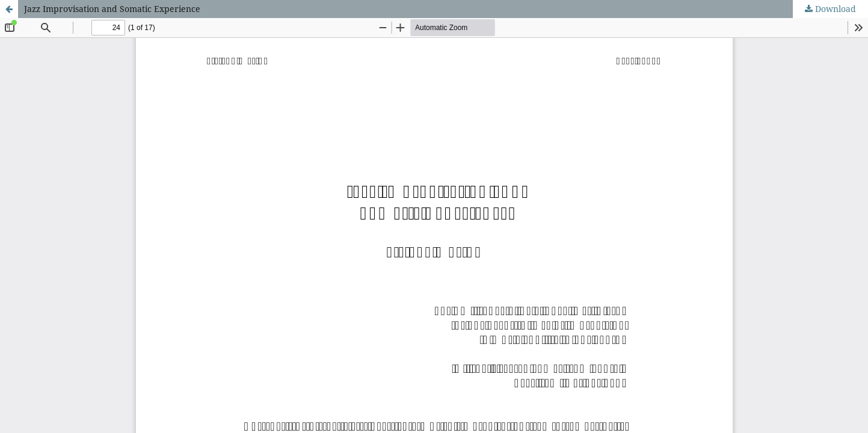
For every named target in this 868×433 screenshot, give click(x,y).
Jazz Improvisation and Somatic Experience (112, 9)
